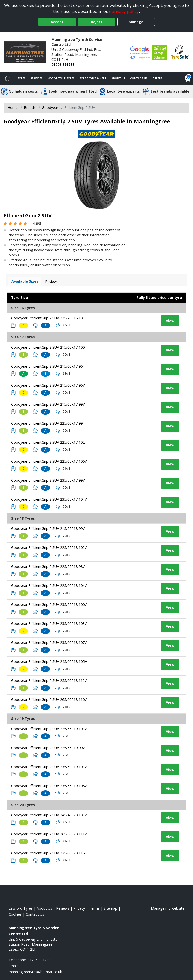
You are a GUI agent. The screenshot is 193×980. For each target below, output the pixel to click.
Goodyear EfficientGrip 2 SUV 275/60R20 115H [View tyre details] (49, 853)
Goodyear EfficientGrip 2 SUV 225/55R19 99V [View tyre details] (48, 748)
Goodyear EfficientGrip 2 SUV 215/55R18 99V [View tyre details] (48, 529)
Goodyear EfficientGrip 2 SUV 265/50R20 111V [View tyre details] (49, 834)
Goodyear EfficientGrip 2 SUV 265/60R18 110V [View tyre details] (49, 700)
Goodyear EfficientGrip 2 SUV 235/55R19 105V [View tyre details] (49, 786)
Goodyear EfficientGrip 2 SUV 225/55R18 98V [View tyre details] (48, 567)
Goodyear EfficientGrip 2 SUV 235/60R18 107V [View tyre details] (49, 643)
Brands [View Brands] (30, 108)
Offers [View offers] (157, 78)
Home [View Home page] (13, 108)
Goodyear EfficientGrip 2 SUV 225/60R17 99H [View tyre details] (48, 423)
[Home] (7, 79)
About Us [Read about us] (44, 908)
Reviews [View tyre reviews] (52, 282)
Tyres (21, 78)
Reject (97, 22)
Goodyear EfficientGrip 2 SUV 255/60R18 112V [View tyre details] (49, 681)
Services (36, 78)
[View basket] (188, 79)
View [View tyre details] (170, 321)
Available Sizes (25, 281)
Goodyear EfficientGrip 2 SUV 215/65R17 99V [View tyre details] (48, 404)
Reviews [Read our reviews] (63, 908)
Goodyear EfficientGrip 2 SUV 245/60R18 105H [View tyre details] (49, 662)
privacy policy (125, 11)
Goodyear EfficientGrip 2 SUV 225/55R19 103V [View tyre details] (49, 729)
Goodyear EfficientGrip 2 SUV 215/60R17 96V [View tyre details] (48, 385)
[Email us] (35, 972)
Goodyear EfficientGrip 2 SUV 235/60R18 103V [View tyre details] (49, 624)
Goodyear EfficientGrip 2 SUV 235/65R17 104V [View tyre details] (49, 499)
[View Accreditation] (160, 52)
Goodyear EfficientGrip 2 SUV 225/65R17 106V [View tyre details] (49, 461)
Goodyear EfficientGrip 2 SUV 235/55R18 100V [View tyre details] (49, 605)
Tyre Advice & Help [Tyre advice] (93, 78)
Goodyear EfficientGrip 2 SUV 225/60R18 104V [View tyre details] (49, 586)
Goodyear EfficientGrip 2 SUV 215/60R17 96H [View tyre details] (48, 366)
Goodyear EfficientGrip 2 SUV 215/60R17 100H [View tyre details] (49, 347)
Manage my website (168, 908)
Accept (57, 22)
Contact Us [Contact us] (139, 78)
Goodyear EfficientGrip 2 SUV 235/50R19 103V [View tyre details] (49, 767)
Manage (136, 22)
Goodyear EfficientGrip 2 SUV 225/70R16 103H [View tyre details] (49, 318)
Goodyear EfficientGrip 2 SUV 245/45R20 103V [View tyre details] (49, 815)
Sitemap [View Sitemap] (110, 908)
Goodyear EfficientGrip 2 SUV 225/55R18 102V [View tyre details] (49, 548)
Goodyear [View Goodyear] (50, 108)
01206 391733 (63, 65)
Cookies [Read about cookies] (15, 914)
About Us (118, 78)
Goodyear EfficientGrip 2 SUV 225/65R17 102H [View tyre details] (49, 442)
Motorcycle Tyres (61, 78)
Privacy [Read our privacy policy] (79, 908)
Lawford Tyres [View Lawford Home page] (21, 908)
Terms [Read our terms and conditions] (94, 908)
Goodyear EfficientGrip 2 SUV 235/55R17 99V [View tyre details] (48, 480)
